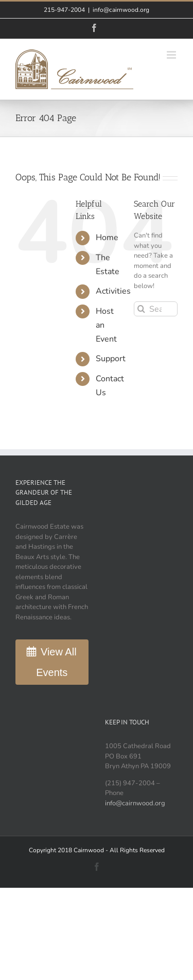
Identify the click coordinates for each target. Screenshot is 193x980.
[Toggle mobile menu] (172, 55)
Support (111, 359)
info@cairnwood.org (121, 10)
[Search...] (156, 309)
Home (107, 238)
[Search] (141, 309)
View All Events (56, 662)
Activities (113, 291)
